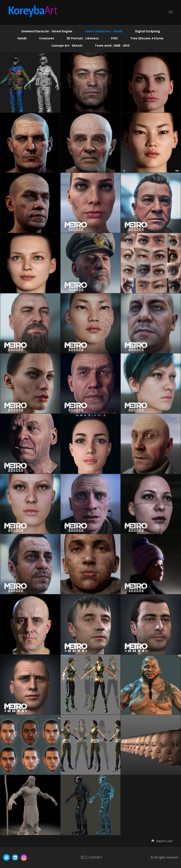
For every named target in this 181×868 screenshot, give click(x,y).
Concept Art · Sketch (67, 45)
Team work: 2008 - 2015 (112, 45)
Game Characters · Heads (104, 31)
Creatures (47, 38)
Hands (22, 38)
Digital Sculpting (148, 31)
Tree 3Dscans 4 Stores (147, 38)
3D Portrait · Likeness (83, 38)
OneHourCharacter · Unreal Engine (47, 31)
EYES (114, 38)
